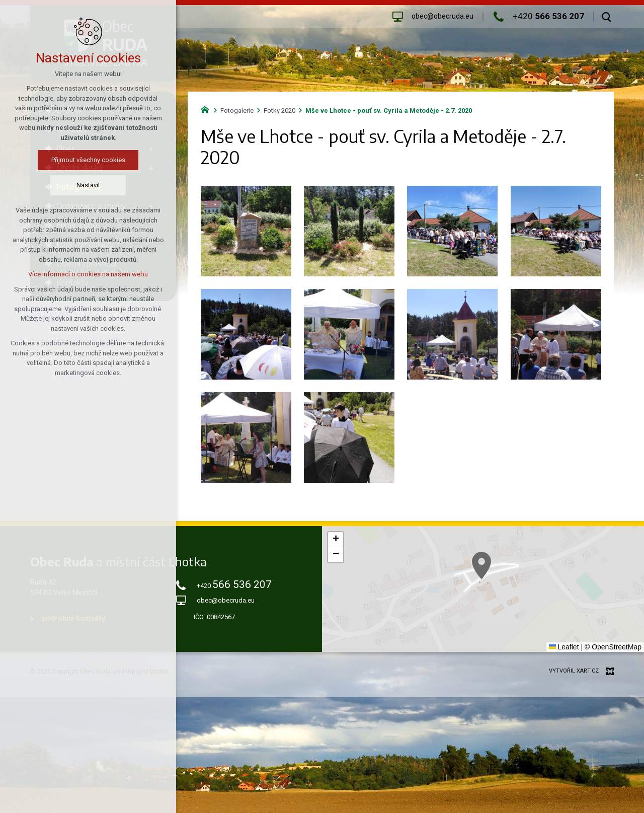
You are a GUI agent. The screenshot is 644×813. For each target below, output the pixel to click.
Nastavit (51, 185)
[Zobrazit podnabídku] (151, 149)
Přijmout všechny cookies (51, 160)
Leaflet (564, 647)
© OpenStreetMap (613, 647)
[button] (550, 613)
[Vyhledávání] (607, 17)
